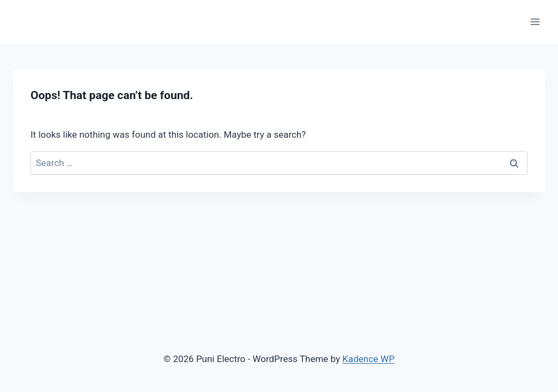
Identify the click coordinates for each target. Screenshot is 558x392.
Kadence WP (368, 359)
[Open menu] (535, 22)
